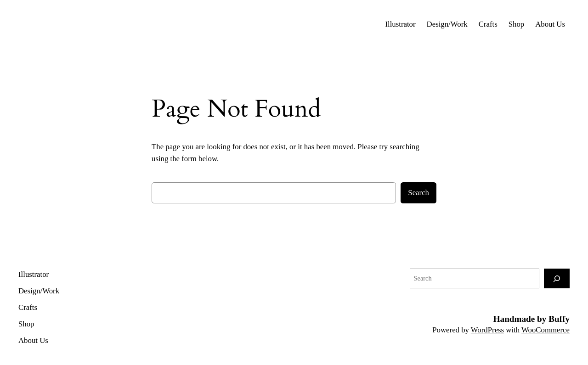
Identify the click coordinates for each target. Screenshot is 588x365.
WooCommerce (546, 330)
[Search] (557, 278)
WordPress (487, 330)
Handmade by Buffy (531, 319)
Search (418, 193)
